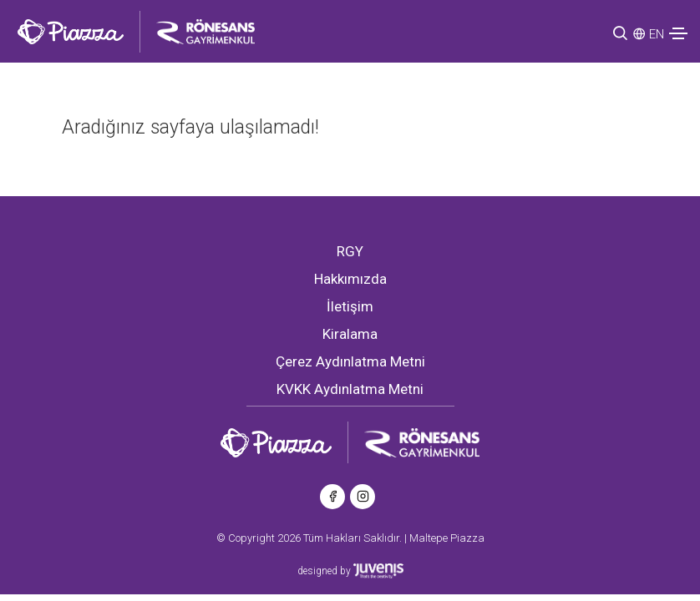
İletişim (350, 306)
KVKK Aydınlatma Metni (350, 389)
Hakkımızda (350, 279)
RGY (350, 251)
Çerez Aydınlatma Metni (350, 361)
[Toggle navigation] (678, 33)
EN (657, 34)
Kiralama (350, 334)
